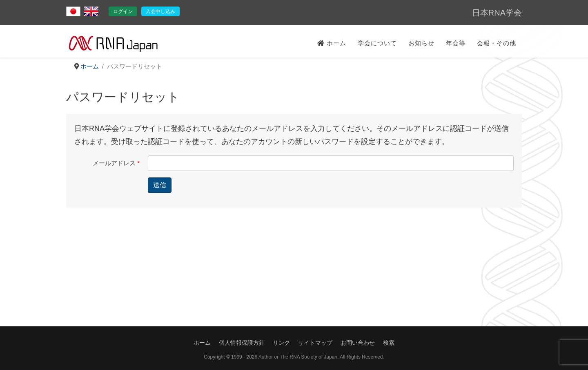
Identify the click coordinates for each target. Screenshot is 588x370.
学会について (377, 43)
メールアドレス (116, 163)
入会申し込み (160, 11)
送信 (160, 185)
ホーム (332, 43)
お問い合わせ (358, 343)
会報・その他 (497, 43)
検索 (389, 343)
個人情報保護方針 (242, 343)
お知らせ (421, 43)
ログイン (123, 11)
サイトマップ (315, 343)
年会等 (456, 43)
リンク (281, 343)
